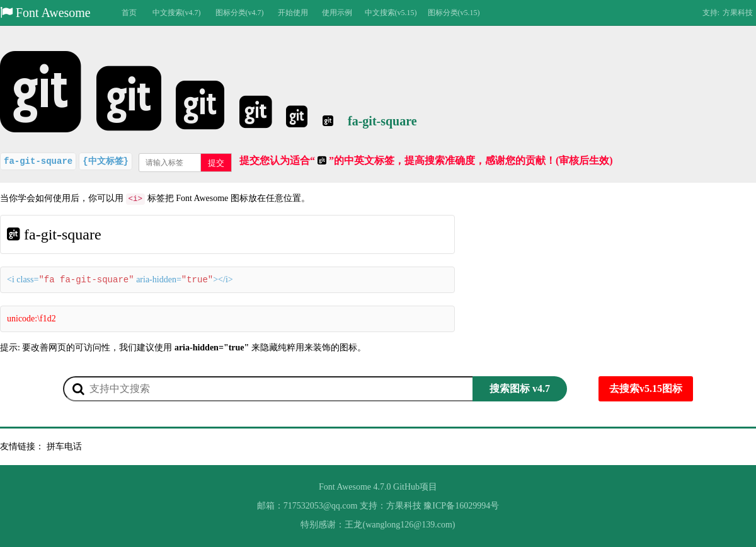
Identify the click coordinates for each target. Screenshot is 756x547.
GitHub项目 (415, 487)
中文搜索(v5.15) (391, 13)
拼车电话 (64, 446)
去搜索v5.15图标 (646, 389)
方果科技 (738, 13)
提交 (216, 163)
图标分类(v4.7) (240, 13)
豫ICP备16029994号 (461, 506)
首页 (129, 13)
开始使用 (293, 13)
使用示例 (337, 13)
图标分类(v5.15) (454, 13)
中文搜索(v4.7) (177, 13)
